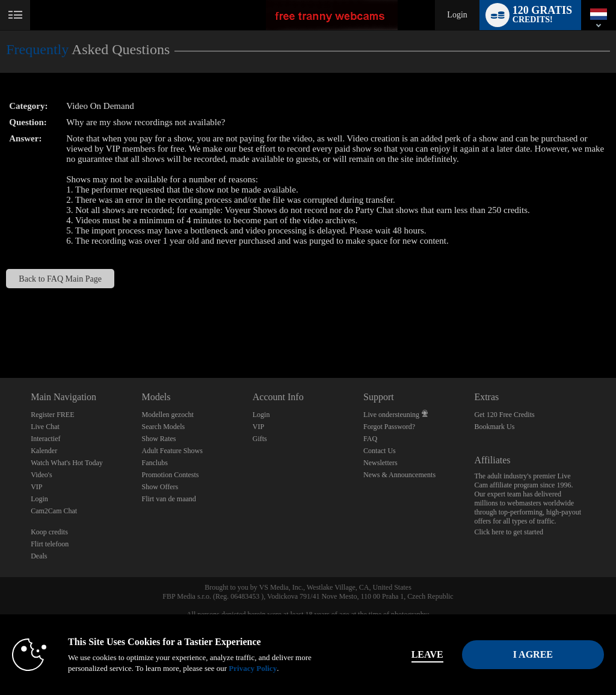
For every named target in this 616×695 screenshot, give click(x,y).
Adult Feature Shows (172, 451)
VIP (36, 487)
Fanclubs (154, 463)
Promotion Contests (170, 475)
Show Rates (159, 439)
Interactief (45, 439)
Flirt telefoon (50, 544)
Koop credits (49, 532)
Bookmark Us (494, 427)
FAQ (370, 439)
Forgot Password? (389, 427)
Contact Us (380, 451)
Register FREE (52, 415)
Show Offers (160, 487)
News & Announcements (399, 475)
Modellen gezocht (167, 415)
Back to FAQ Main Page (60, 279)
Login (457, 15)
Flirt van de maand (168, 499)
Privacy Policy (253, 668)
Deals (39, 556)
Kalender (44, 451)
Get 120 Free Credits (504, 415)
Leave (427, 654)
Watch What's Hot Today (67, 463)
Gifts (260, 439)
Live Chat (45, 427)
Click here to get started (509, 532)
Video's (41, 475)
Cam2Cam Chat (54, 511)
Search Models (163, 427)
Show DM (0, 333)
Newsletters (380, 463)
